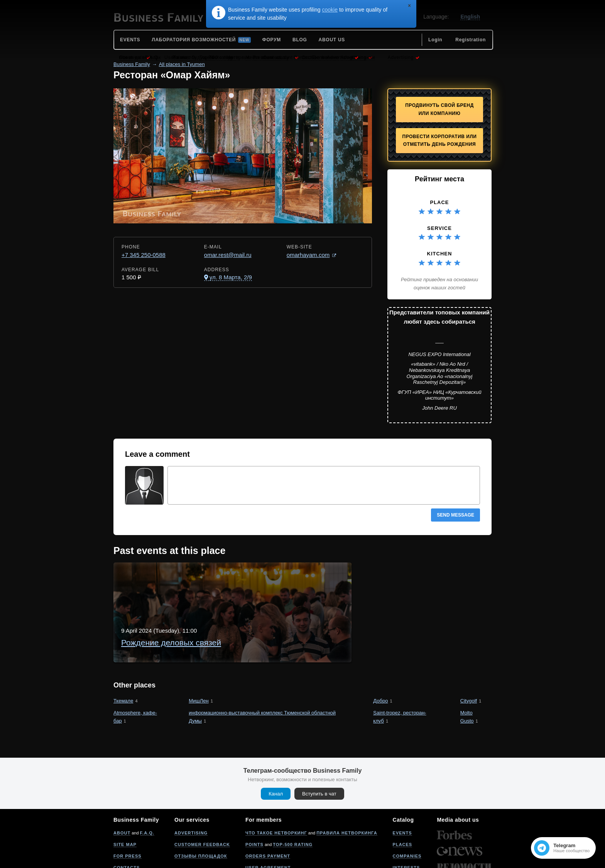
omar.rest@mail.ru (228, 255)
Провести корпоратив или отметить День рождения (440, 141)
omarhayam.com (308, 255)
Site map (125, 803)
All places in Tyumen (182, 64)
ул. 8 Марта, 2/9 (231, 277)
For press (128, 814)
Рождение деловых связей (228, 579)
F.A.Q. (147, 791)
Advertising (191, 791)
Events (402, 791)
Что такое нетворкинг (276, 791)
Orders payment (268, 814)
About (122, 791)
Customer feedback (202, 803)
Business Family (132, 64)
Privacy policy (266, 838)
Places (403, 803)
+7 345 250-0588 (144, 255)
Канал (276, 752)
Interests (406, 826)
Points (254, 803)
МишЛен (199, 659)
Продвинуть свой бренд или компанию (439, 109)
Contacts (127, 826)
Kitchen (440, 254)
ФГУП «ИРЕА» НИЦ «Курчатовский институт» (439, 395)
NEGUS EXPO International (439, 354)
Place (439, 202)
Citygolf (469, 659)
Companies (407, 814)
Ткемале (123, 659)
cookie (330, 10)
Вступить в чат (319, 752)
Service (439, 228)
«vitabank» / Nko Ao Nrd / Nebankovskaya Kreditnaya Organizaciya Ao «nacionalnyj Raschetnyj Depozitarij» (440, 373)
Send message (455, 515)
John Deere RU (439, 408)
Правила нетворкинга (347, 791)
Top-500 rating (293, 803)
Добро (380, 659)
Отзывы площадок (201, 814)
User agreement (268, 826)
